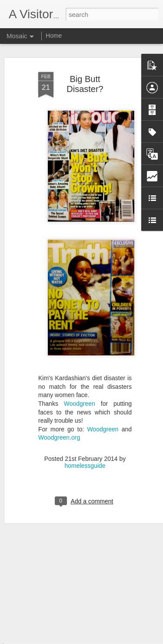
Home (54, 36)
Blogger (109, 639)
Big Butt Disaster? (85, 77)
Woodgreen (80, 396)
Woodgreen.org (59, 430)
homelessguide (85, 458)
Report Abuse (134, 639)
